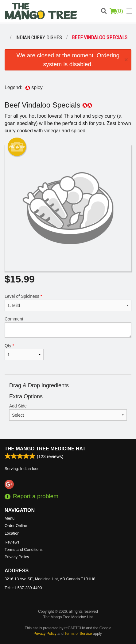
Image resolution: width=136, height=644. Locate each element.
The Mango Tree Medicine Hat (45, 449)
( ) (116, 11)
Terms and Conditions (24, 549)
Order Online (16, 526)
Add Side (68, 412)
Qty (24, 352)
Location (12, 533)
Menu (10, 518)
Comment (68, 327)
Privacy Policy (17, 557)
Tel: (23, 588)
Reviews (12, 542)
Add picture (17, 147)
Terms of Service (78, 634)
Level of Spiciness (68, 302)
